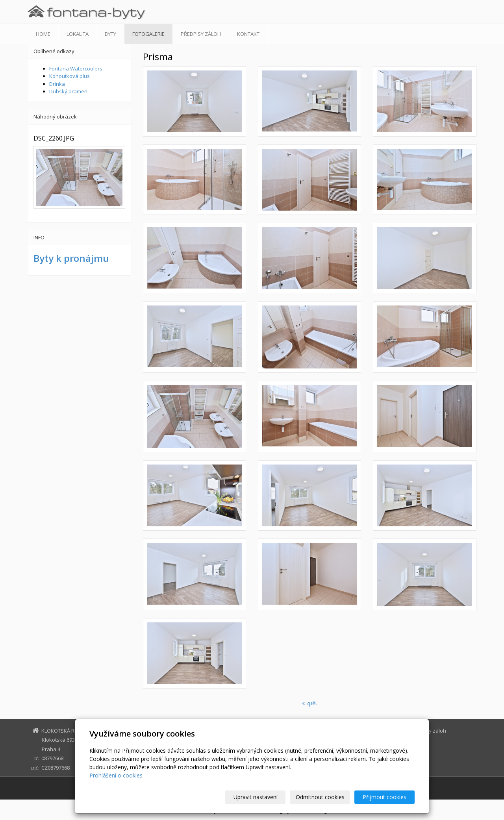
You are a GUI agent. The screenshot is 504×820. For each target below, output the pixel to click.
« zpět (310, 703)
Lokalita (78, 34)
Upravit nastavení (256, 797)
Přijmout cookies (384, 797)
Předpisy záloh (201, 34)
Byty (110, 34)
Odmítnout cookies (320, 797)
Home (43, 34)
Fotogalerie (148, 34)
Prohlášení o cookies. (117, 775)
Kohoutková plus (69, 76)
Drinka (57, 84)
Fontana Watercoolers (76, 68)
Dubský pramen (68, 91)
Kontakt (248, 34)
